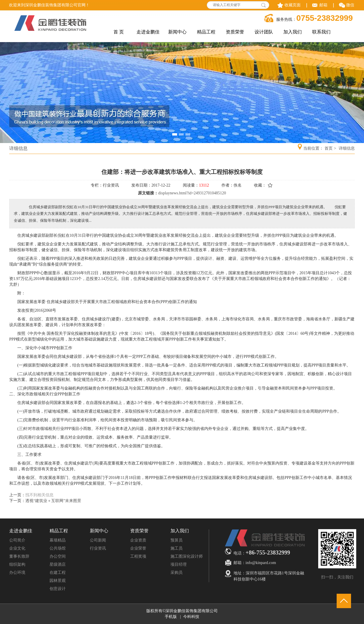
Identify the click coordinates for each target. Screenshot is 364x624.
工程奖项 (138, 556)
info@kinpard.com (261, 563)
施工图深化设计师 (187, 556)
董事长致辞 (19, 556)
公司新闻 (98, 540)
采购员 (177, 573)
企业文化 (17, 548)
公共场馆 (58, 548)
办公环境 (17, 573)
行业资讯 (98, 548)
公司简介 (17, 540)
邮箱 (323, 5)
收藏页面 (293, 5)
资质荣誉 (139, 531)
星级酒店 (58, 564)
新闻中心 (99, 531)
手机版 (171, 617)
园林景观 (58, 581)
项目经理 (179, 564)
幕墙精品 (58, 540)
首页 (329, 148)
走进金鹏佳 (21, 531)
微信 (350, 5)
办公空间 (58, 556)
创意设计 (58, 589)
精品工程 (59, 531)
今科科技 (191, 617)
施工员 (177, 548)
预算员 (177, 540)
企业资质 (138, 540)
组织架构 (17, 564)
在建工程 (58, 573)
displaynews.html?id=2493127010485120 (192, 193)
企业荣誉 (138, 548)
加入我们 (180, 531)
